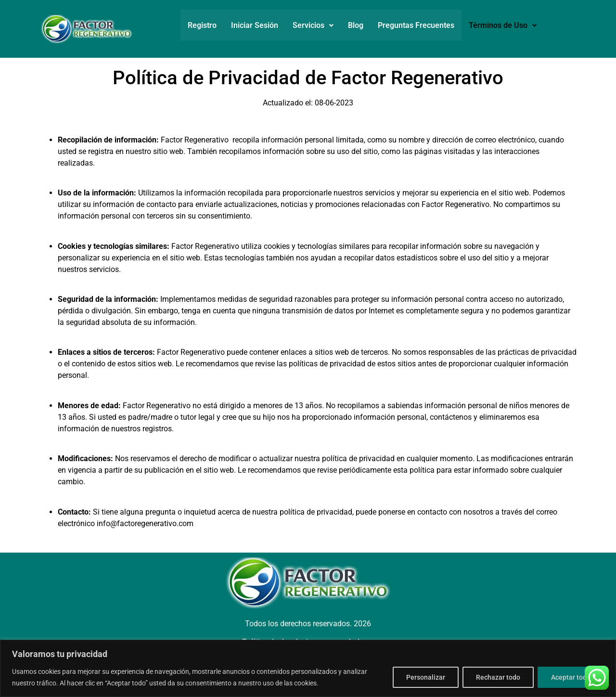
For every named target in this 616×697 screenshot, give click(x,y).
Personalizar (423, 677)
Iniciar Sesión (255, 25)
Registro (202, 25)
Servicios (313, 25)
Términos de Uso (503, 25)
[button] (313, 26)
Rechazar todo (497, 677)
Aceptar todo (570, 677)
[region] (308, 668)
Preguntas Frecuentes (416, 25)
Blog (356, 25)
